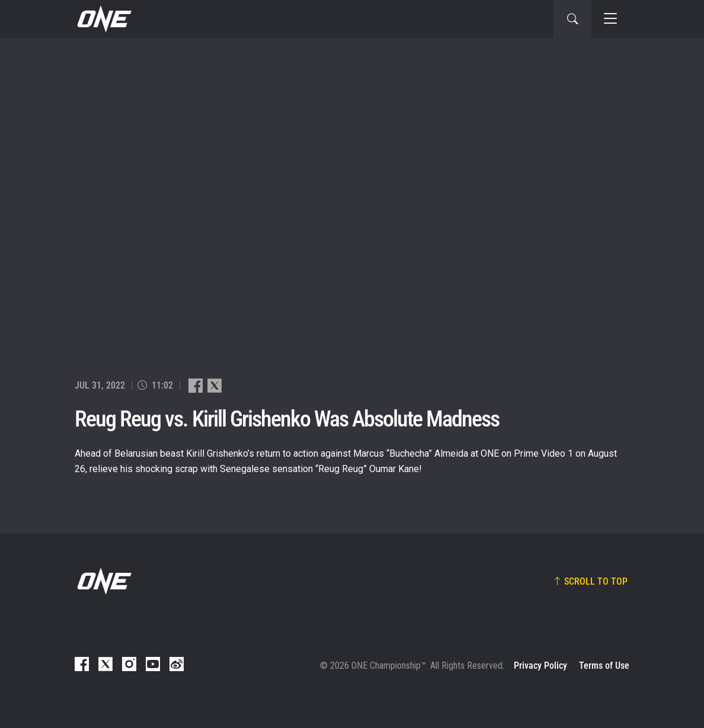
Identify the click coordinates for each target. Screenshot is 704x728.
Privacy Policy (540, 666)
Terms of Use (604, 666)
